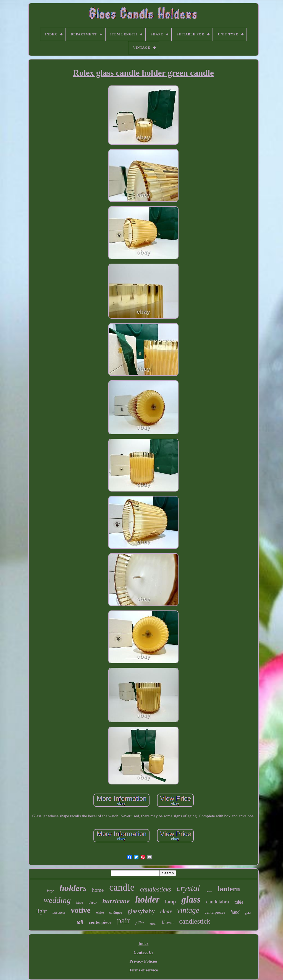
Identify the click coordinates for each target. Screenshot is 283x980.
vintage (188, 910)
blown (168, 922)
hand (235, 912)
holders (73, 888)
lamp (170, 902)
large (50, 891)
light (42, 911)
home (98, 890)
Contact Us (143, 952)
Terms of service (143, 970)
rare (209, 892)
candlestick (195, 921)
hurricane (116, 901)
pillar (140, 923)
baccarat (59, 912)
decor (93, 902)
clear (166, 911)
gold (248, 913)
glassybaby (141, 911)
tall (80, 922)
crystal (188, 888)
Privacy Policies (143, 961)
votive (81, 910)
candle (122, 887)
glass (191, 899)
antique (116, 912)
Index (144, 943)
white (100, 913)
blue (80, 902)
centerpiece (100, 922)
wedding (57, 900)
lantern (229, 889)
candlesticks (156, 889)
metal (153, 924)
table (239, 902)
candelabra (218, 902)
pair (123, 920)
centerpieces (215, 912)
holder (147, 900)
